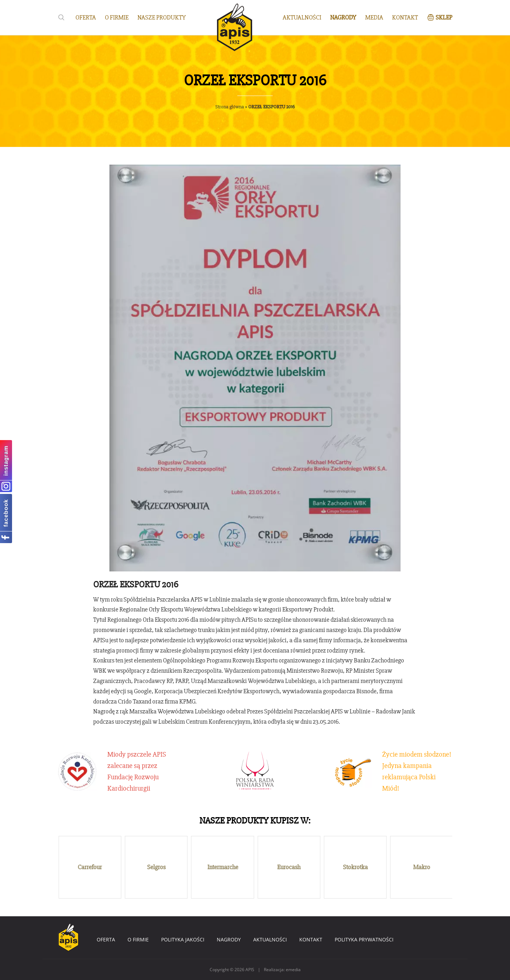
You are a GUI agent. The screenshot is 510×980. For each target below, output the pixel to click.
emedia (293, 970)
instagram (6, 460)
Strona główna (230, 107)
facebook (6, 513)
